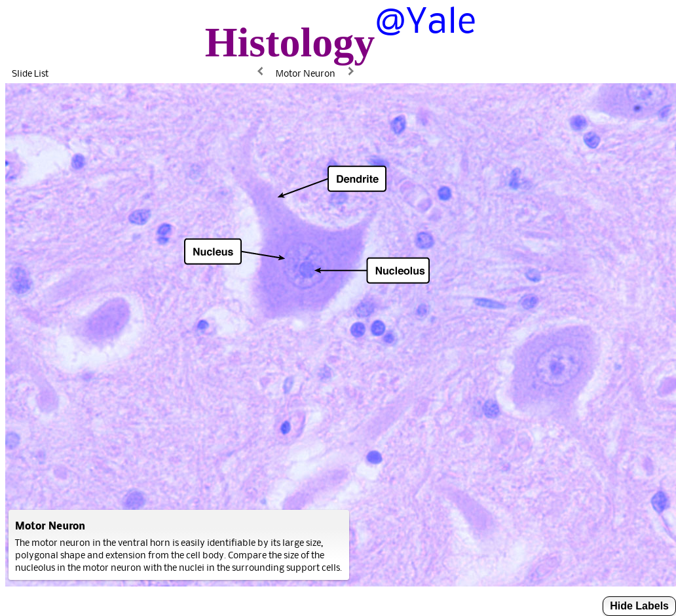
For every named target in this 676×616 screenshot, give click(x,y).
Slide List (30, 73)
